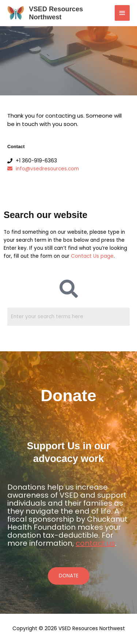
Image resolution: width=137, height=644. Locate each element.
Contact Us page (92, 256)
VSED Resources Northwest (56, 13)
